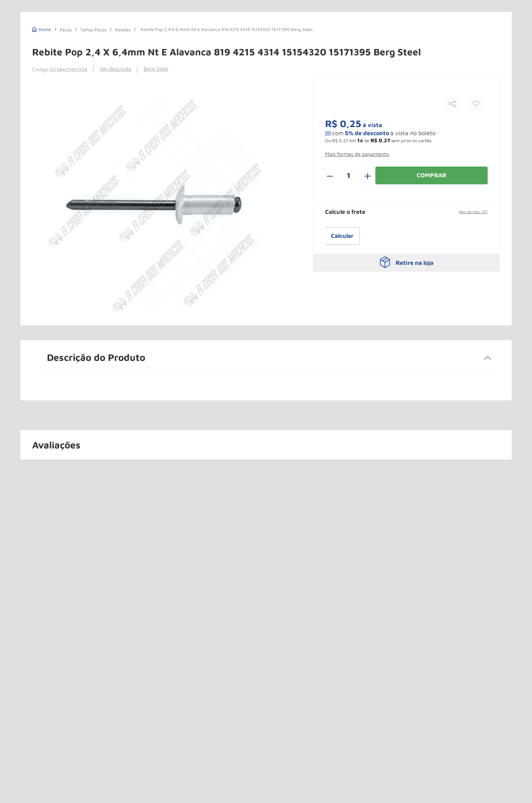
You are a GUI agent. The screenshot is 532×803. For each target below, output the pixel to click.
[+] (364, 231)
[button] (452, 160)
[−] (334, 231)
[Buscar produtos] (303, 16)
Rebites (123, 85)
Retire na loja (415, 313)
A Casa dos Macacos (66, 16)
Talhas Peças (93, 85)
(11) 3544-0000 (360, 18)
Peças (66, 85)
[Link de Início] (42, 84)
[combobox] (233, 16)
